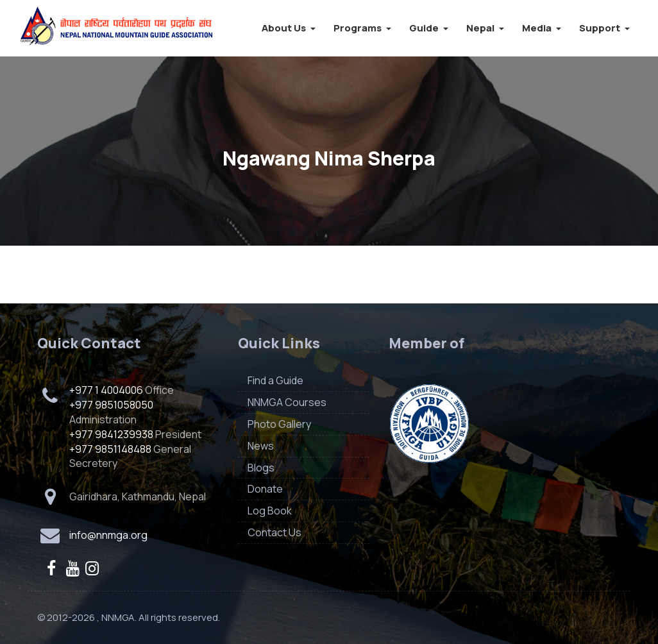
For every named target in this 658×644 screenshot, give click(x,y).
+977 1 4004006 (106, 390)
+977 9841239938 (111, 434)
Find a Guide (275, 380)
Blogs (261, 468)
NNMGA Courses (287, 402)
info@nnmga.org (108, 535)
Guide (429, 28)
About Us (289, 28)
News (261, 446)
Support (604, 28)
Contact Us (274, 532)
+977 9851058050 (111, 405)
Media (542, 28)
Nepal (485, 28)
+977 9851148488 (110, 449)
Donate (265, 489)
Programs (362, 28)
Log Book (270, 511)
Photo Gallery (279, 424)
